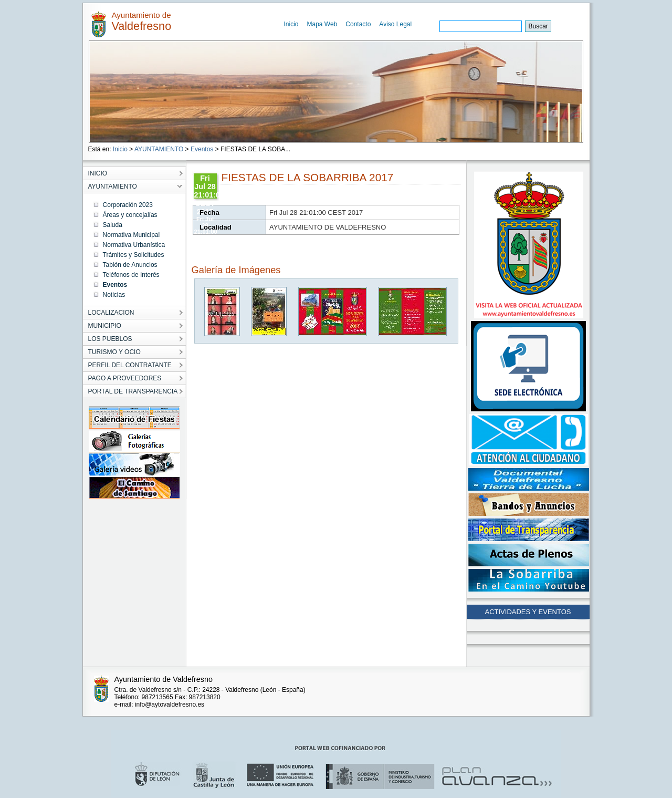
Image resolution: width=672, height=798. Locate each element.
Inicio (291, 24)
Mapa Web (322, 24)
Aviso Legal (395, 24)
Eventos (202, 149)
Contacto (358, 24)
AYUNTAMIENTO (159, 149)
